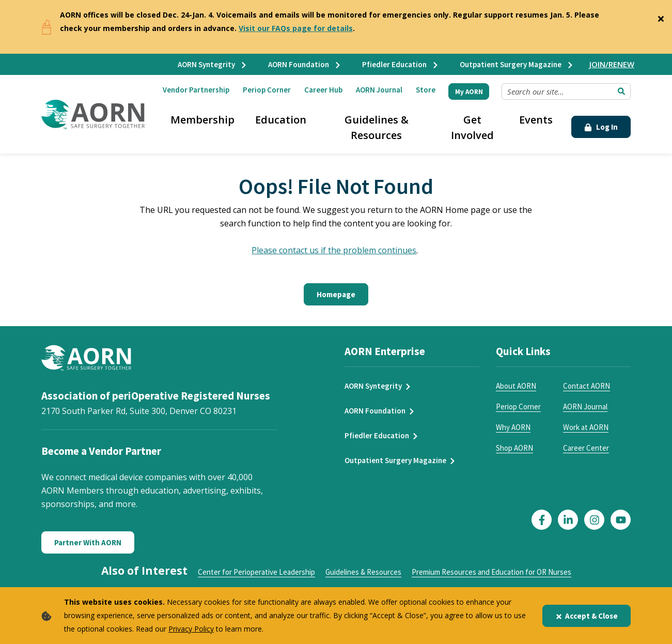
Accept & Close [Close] (587, 616)
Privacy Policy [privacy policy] (191, 629)
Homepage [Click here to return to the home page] (336, 294)
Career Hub (323, 90)
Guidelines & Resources (377, 127)
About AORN (516, 386)
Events (536, 120)
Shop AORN (514, 448)
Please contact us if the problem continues (334, 250)
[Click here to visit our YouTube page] (621, 520)
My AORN (469, 92)
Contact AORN (587, 386)
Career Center (586, 448)
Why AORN (513, 427)
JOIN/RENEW (612, 64)
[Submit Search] (621, 91)
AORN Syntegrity (213, 64)
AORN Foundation (305, 64)
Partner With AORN (88, 542)
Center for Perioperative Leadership (256, 572)
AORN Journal (379, 90)
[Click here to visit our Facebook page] (542, 520)
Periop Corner (267, 90)
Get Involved (472, 127)
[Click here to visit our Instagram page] (594, 520)
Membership (202, 120)
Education (281, 120)
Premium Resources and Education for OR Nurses (491, 572)
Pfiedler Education (401, 64)
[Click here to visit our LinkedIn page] (568, 520)
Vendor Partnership (196, 90)
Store (426, 90)
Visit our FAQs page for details (296, 28)
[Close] (661, 17)
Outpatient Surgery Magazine (517, 64)
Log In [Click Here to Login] (601, 127)
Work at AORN (586, 427)
